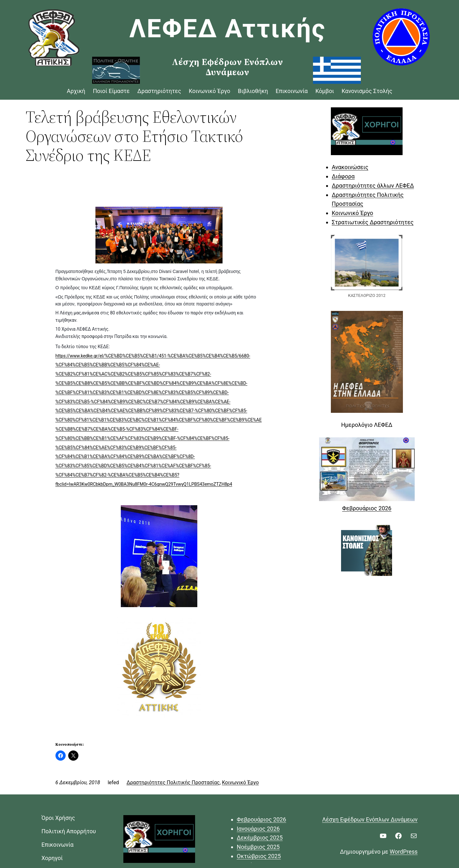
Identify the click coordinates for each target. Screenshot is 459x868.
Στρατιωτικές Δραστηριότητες (373, 222)
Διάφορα (343, 176)
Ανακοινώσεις (350, 167)
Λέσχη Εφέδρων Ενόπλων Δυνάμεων (370, 819)
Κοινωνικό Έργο (240, 782)
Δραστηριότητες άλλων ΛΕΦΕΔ (373, 186)
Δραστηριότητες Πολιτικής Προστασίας (173, 782)
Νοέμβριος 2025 (258, 847)
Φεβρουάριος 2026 (367, 508)
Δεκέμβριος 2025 (260, 838)
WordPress (404, 852)
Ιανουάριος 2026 (258, 829)
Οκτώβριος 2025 (259, 856)
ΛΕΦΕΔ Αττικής (228, 29)
